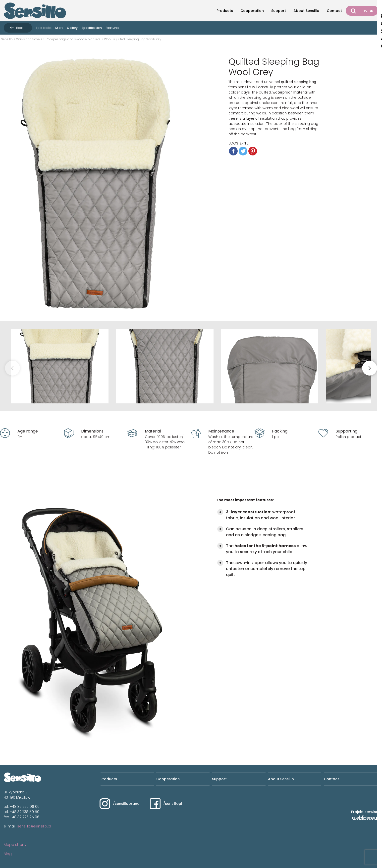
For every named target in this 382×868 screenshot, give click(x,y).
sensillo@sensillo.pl (34, 826)
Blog (8, 854)
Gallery (72, 28)
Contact (334, 11)
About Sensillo (306, 11)
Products (225, 11)
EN (371, 11)
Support (279, 11)
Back (20, 28)
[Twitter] (243, 151)
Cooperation (252, 11)
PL (365, 11)
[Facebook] (233, 151)
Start (59, 28)
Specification (92, 28)
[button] (370, 368)
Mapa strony (15, 845)
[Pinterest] (253, 151)
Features (113, 28)
